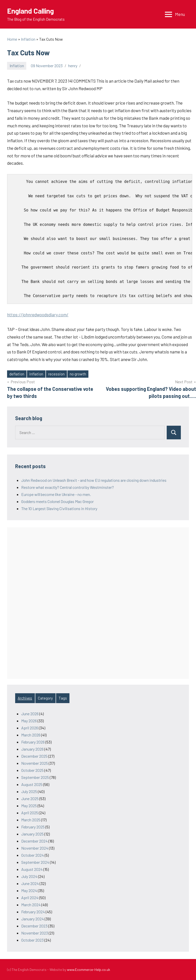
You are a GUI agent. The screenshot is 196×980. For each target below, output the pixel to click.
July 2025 (29, 791)
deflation (17, 374)
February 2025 (33, 827)
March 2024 (31, 905)
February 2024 (33, 912)
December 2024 (34, 841)
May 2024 (29, 890)
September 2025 (35, 777)
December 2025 (34, 756)
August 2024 (32, 869)
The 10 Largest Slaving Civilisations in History (59, 508)
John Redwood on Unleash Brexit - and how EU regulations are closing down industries (94, 480)
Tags (63, 698)
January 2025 (32, 834)
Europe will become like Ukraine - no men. (56, 494)
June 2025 (30, 798)
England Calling (30, 11)
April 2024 (30, 898)
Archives (25, 698)
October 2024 (33, 855)
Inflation (17, 66)
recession (56, 374)
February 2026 (33, 742)
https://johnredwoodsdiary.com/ (38, 315)
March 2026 (31, 735)
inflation (36, 374)
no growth (78, 374)
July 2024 (29, 876)
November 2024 (35, 848)
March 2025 (31, 820)
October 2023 (32, 940)
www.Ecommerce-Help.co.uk (89, 970)
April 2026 (30, 728)
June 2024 (30, 883)
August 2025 (32, 784)
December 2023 (34, 926)
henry (73, 66)
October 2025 (32, 770)
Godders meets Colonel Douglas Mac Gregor (57, 501)
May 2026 (29, 721)
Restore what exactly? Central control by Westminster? (68, 487)
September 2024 (35, 862)
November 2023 (35, 933)
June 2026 (30, 714)
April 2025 (30, 813)
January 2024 (33, 919)
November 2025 (35, 763)
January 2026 (32, 749)
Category (45, 698)
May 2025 (29, 806)
